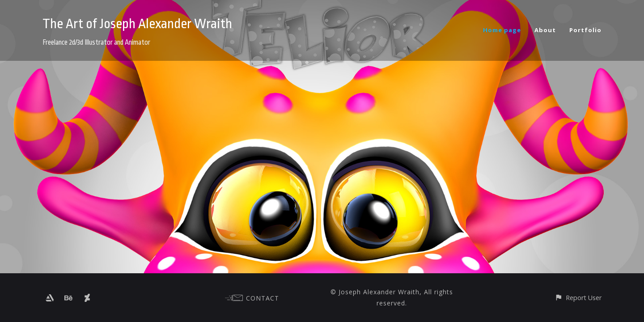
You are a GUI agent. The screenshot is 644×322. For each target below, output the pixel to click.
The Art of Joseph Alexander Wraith (137, 24)
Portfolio (585, 30)
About (545, 30)
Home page (502, 30)
